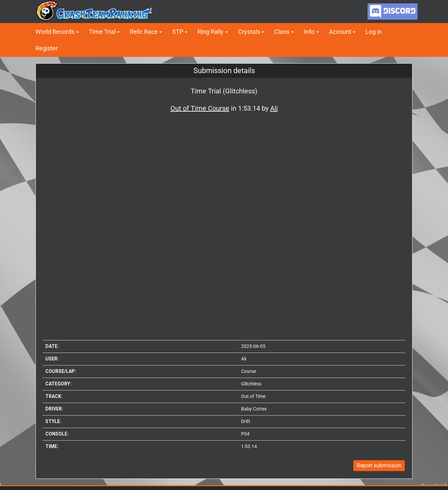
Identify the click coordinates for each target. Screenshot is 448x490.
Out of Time (253, 396)
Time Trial (102, 32)
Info (309, 32)
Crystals (249, 32)
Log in (374, 32)
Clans (282, 32)
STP (178, 32)
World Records (55, 32)
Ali (244, 359)
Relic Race (144, 32)
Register (47, 48)
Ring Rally (210, 32)
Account (340, 32)
